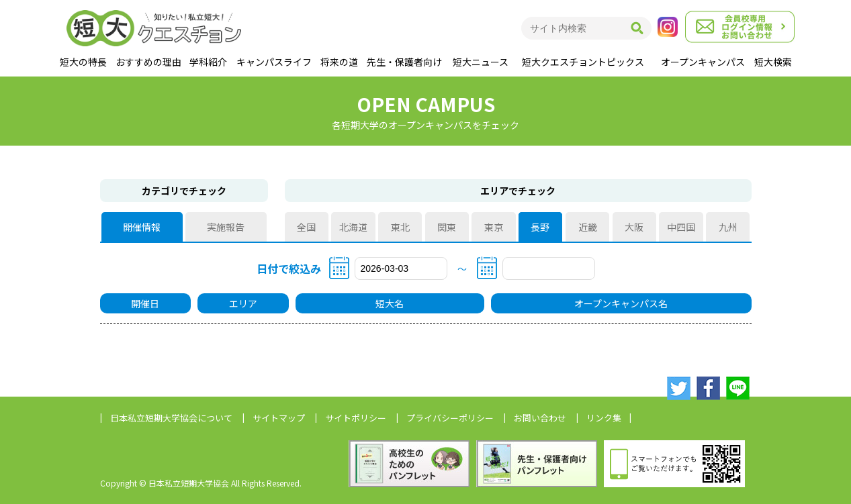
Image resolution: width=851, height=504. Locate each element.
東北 (400, 227)
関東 (447, 227)
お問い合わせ (540, 418)
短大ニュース (481, 62)
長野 (541, 227)
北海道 (353, 227)
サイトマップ (279, 418)
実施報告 (226, 227)
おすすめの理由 (148, 62)
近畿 (588, 227)
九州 (728, 227)
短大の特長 (83, 62)
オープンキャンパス (703, 62)
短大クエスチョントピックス (583, 62)
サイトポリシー (356, 418)
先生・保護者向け (404, 62)
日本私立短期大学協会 (171, 418)
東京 (494, 227)
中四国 (681, 227)
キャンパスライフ (274, 62)
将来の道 (339, 62)
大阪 (634, 227)
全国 (306, 227)
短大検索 (773, 62)
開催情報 (142, 227)
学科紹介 (208, 62)
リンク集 (604, 418)
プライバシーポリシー (450, 418)
